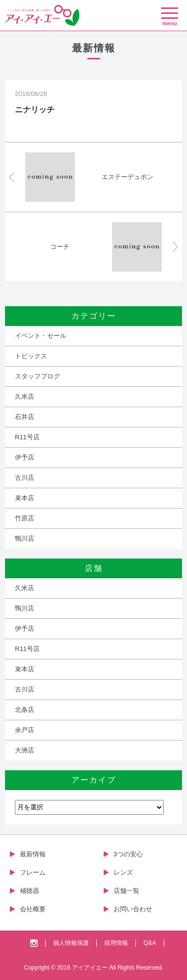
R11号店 (27, 437)
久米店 (25, 397)
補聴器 (30, 891)
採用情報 (116, 943)
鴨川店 (25, 538)
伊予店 (25, 457)
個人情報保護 (71, 943)
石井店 (25, 417)
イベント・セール (41, 336)
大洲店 (25, 750)
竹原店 (25, 518)
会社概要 (33, 909)
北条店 (25, 710)
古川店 (25, 478)
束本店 (25, 498)
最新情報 (33, 854)
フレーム (33, 872)
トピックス (31, 356)
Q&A (150, 943)
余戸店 (25, 730)
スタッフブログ (37, 376)
